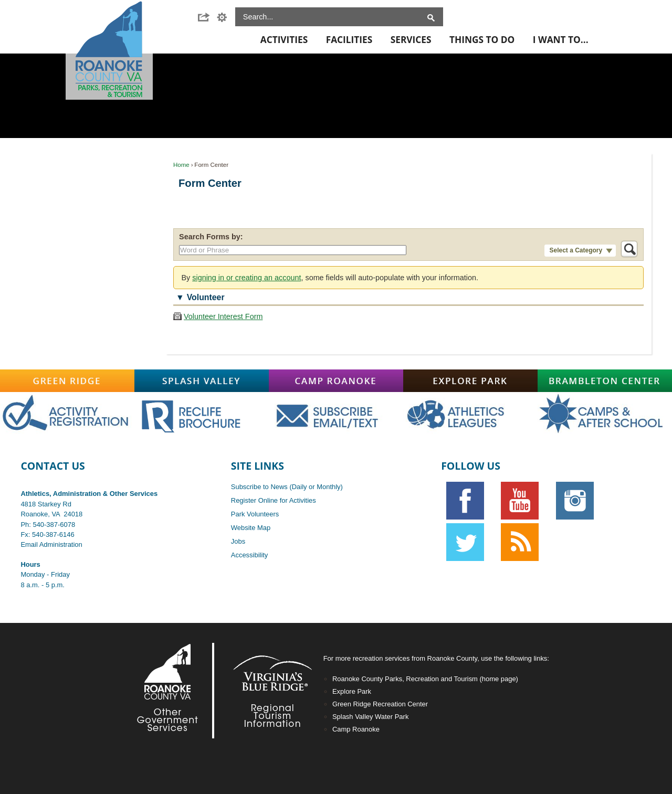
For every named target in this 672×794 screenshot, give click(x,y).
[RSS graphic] (520, 542)
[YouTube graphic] (520, 501)
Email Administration (51, 544)
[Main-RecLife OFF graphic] (202, 414)
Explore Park (352, 691)
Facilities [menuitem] (349, 40)
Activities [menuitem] (284, 40)
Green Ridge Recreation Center (380, 704)
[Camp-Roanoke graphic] (336, 381)
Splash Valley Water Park (370, 717)
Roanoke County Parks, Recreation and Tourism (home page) (425, 679)
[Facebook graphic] (465, 501)
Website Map (251, 528)
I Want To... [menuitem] (561, 40)
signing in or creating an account (246, 278)
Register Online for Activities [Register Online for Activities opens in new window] (274, 500)
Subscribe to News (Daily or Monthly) (287, 487)
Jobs (238, 541)
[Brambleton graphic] (605, 381)
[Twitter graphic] (465, 542)
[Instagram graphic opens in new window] (575, 501)
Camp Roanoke (356, 729)
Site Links (258, 466)
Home (181, 165)
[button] (207, 17)
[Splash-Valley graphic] (202, 381)
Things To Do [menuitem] (482, 40)
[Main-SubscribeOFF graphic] (336, 414)
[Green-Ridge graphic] (67, 381)
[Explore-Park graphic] (470, 381)
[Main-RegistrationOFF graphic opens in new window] (67, 414)
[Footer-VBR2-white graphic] (265, 691)
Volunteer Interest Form (223, 316)
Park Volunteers (255, 514)
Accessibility (250, 555)
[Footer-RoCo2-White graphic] (170, 691)
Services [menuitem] (411, 40)
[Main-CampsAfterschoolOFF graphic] (605, 414)
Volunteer (206, 297)
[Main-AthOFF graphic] (470, 414)
